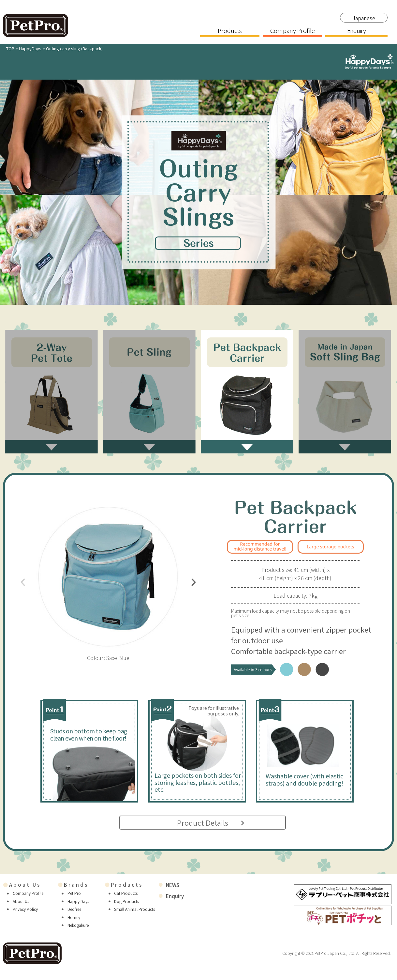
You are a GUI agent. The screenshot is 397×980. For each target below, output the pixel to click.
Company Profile (293, 31)
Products (230, 31)
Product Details (204, 822)
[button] (23, 582)
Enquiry (356, 31)
